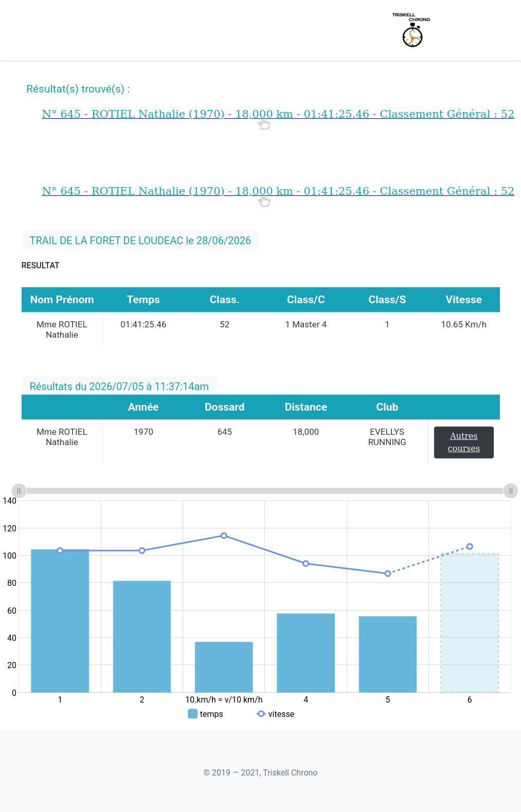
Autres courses (464, 442)
